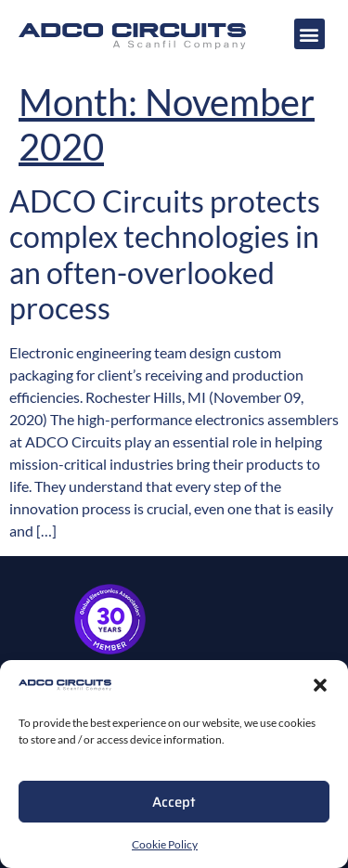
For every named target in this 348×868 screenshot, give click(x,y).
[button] (320, 685)
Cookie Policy (165, 844)
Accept (174, 802)
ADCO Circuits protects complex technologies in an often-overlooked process (165, 254)
